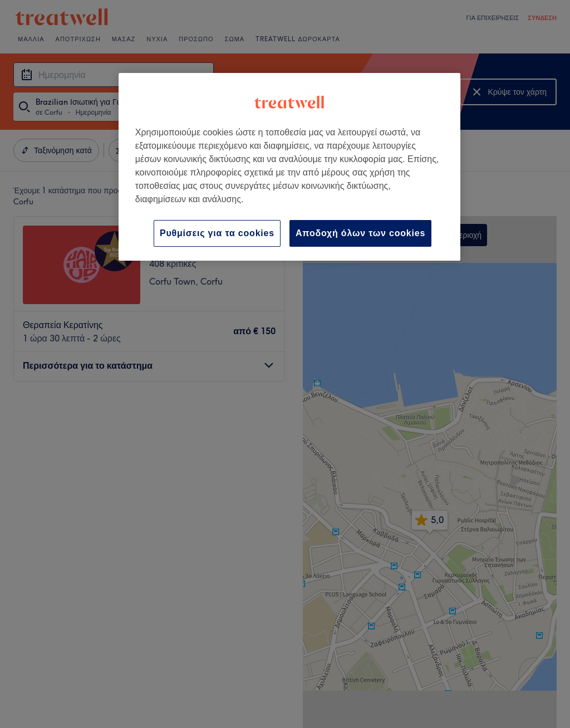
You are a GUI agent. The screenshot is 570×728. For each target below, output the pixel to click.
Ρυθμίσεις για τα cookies (217, 233)
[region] (289, 167)
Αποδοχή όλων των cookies (360, 233)
